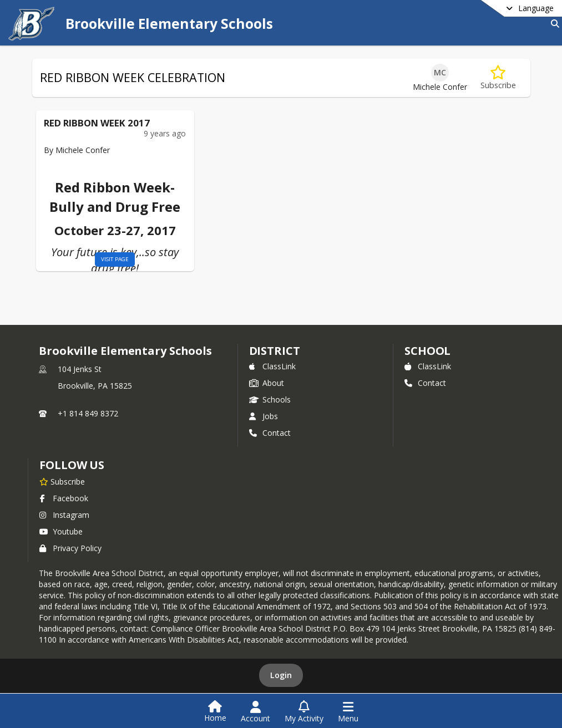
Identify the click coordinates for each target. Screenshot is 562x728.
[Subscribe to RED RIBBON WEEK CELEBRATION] (498, 78)
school (427, 351)
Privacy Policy (70, 548)
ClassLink (272, 366)
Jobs (264, 416)
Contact (270, 433)
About (267, 383)
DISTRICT (275, 351)
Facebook (64, 498)
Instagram (64, 515)
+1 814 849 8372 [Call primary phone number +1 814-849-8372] (88, 413)
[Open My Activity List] (304, 712)
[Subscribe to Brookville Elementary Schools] (62, 481)
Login (281, 675)
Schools (270, 399)
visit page (103, 259)
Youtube (61, 531)
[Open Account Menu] (255, 712)
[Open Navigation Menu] (348, 712)
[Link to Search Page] (553, 24)
